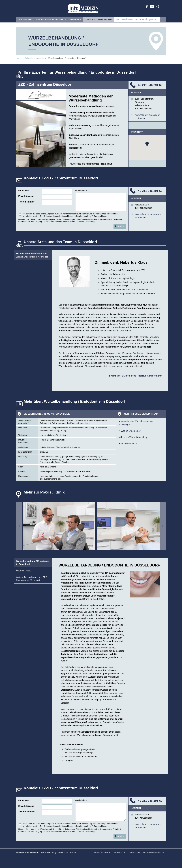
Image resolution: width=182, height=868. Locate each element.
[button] (147, 144)
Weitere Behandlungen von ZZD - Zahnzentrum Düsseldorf (32, 579)
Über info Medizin (103, 853)
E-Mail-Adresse (26, 196)
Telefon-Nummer (27, 202)
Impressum (119, 853)
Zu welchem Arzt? (130, 444)
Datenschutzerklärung (85, 222)
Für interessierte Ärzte (154, 853)
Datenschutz (134, 853)
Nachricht (81, 191)
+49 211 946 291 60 (149, 85)
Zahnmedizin (25, 20)
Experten (75, 20)
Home (19, 58)
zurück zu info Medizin (98, 20)
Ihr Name (24, 191)
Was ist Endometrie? (131, 431)
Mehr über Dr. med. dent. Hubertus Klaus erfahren (136, 376)
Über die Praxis (24, 571)
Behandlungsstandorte (51, 20)
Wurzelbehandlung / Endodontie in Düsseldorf (33, 563)
